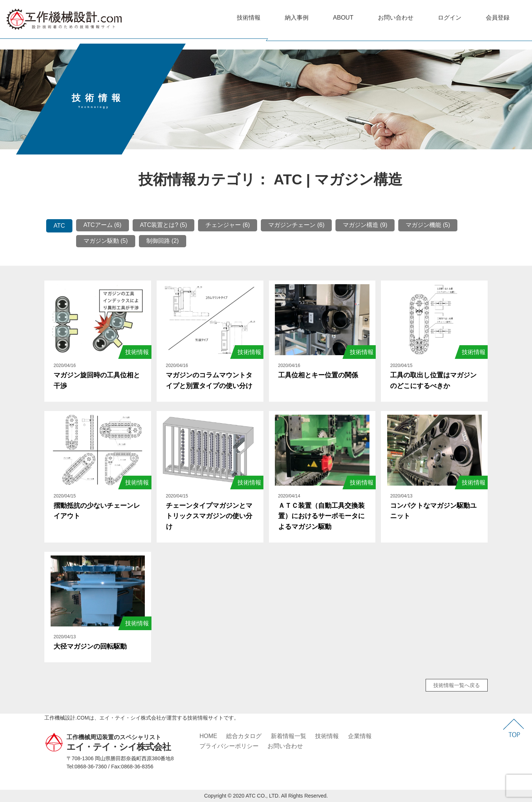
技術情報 (249, 18)
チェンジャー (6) (228, 225)
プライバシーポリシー (229, 746)
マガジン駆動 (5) (106, 241)
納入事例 (297, 18)
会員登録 (498, 18)
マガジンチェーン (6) (296, 225)
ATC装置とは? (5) (164, 225)
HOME (208, 736)
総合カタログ (244, 736)
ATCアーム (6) (103, 225)
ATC (59, 226)
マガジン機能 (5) (428, 225)
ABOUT (343, 18)
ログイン (450, 18)
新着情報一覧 (289, 736)
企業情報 (360, 736)
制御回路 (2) (163, 241)
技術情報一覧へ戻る (457, 685)
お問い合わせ (396, 18)
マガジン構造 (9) (365, 225)
